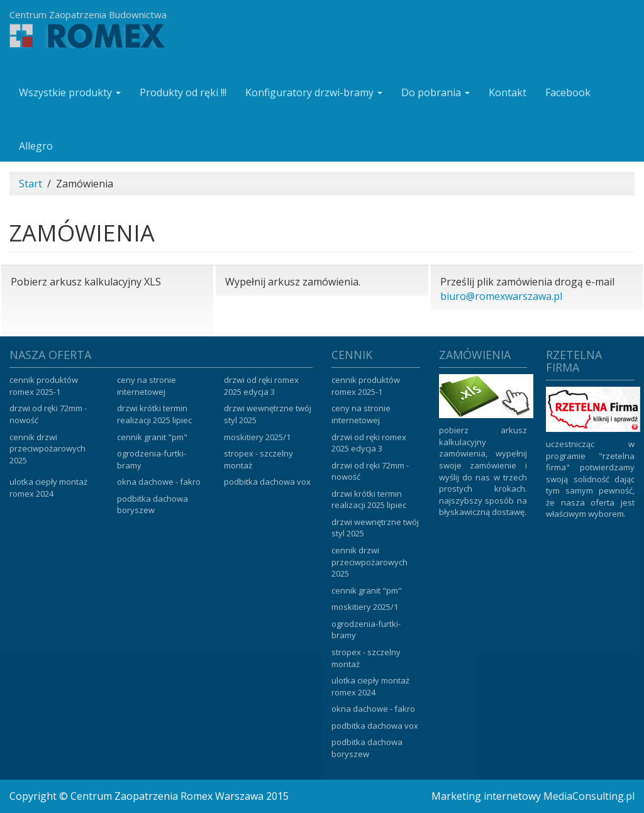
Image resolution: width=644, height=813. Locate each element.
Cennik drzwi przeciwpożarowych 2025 (47, 449)
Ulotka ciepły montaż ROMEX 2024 (48, 488)
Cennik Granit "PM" (152, 437)
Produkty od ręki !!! (183, 92)
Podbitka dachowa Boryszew (153, 505)
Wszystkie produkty (70, 92)
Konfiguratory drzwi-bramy (314, 92)
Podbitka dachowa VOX (267, 482)
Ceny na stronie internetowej (147, 386)
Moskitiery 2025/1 (257, 437)
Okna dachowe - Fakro (159, 482)
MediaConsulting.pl (589, 796)
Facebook (568, 92)
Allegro (36, 146)
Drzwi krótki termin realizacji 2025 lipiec (154, 414)
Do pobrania (436, 92)
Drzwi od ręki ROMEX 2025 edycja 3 (261, 386)
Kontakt (508, 92)
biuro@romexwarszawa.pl (501, 296)
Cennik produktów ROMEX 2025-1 (44, 386)
